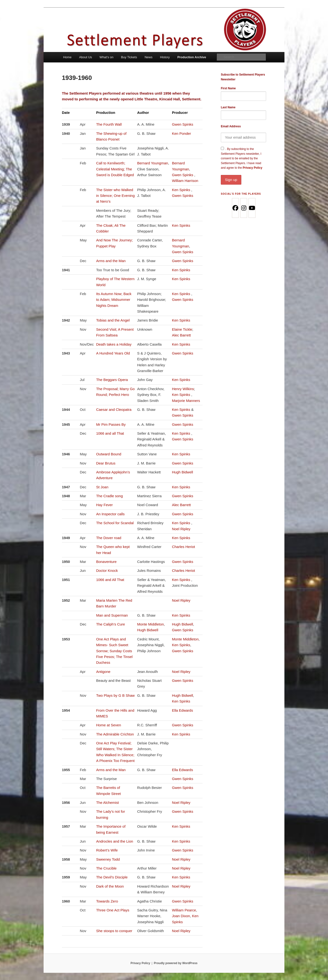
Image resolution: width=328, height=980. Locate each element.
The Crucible (106, 868)
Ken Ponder (181, 133)
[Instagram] (244, 208)
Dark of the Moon (110, 886)
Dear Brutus (106, 463)
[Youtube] (252, 208)
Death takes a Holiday (114, 344)
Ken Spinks (182, 190)
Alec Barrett (181, 335)
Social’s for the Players (241, 194)
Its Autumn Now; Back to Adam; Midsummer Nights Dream (114, 300)
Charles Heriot (184, 547)
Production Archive (192, 57)
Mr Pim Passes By (111, 424)
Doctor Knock (107, 571)
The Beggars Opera (112, 380)
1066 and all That (110, 433)
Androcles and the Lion (115, 841)
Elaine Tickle (182, 329)
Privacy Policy (243, 175)
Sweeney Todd (108, 859)
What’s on (106, 57)
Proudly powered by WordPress (176, 963)
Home (67, 57)
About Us (85, 57)
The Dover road (109, 538)
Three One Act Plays (113, 910)
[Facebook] (235, 208)
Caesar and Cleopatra (114, 409)
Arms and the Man (111, 261)
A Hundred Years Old (113, 353)
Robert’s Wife (107, 850)
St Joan (102, 487)
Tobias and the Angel (113, 320)
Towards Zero (107, 901)
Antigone (103, 672)
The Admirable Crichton (115, 734)
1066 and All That (110, 580)
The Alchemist (107, 803)
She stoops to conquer (114, 931)
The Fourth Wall (109, 124)
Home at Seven (108, 725)
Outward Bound (109, 454)
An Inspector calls (110, 514)
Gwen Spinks (183, 124)
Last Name (228, 107)
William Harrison (185, 181)
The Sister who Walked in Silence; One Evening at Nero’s (115, 196)
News (148, 57)
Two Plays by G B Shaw (115, 695)
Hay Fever (104, 505)
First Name (228, 88)
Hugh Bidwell (183, 472)
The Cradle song (109, 496)
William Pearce (184, 910)
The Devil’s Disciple (112, 877)
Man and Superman (112, 615)
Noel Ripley (181, 529)
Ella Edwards (183, 710)
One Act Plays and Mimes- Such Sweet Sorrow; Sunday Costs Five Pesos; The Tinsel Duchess (114, 651)
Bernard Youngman (152, 163)
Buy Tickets (129, 57)
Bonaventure (106, 562)
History (165, 57)
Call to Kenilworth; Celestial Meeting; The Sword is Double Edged (115, 169)
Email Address (231, 126)
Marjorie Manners (186, 401)
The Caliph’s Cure (111, 624)
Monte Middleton (150, 624)
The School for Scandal (115, 523)
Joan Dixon (181, 916)
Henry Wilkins (183, 389)
